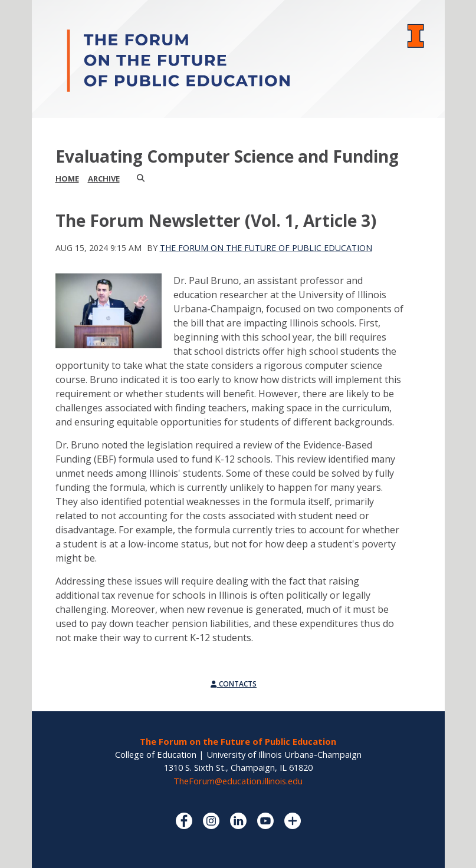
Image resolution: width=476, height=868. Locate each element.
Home (67, 179)
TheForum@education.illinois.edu (238, 781)
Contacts (234, 684)
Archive (104, 179)
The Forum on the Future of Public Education (266, 248)
